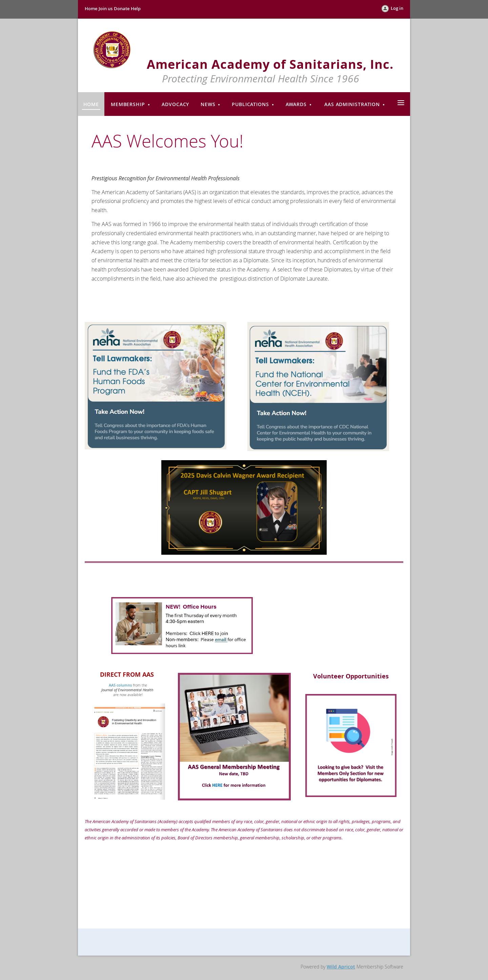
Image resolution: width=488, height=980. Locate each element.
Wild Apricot (341, 967)
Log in (397, 8)
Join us (106, 8)
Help (136, 8)
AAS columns (120, 685)
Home (91, 8)
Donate (122, 8)
